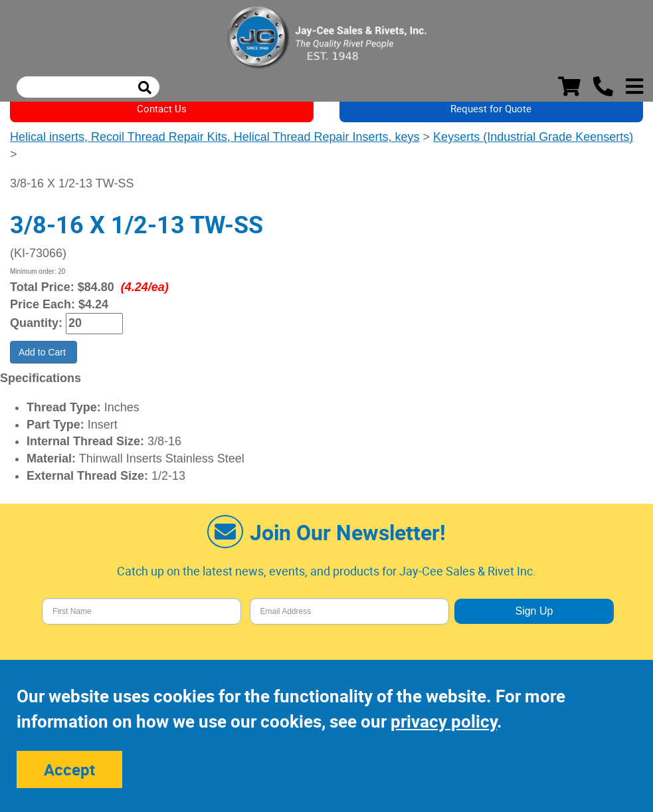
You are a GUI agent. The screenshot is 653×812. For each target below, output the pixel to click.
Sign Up (534, 611)
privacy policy (444, 721)
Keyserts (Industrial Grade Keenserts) (533, 137)
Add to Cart (44, 352)
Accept (69, 769)
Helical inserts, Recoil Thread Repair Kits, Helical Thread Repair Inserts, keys (215, 137)
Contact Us (162, 108)
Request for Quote (491, 108)
